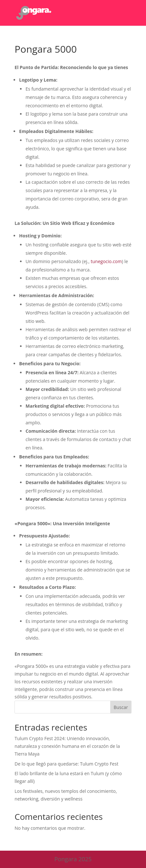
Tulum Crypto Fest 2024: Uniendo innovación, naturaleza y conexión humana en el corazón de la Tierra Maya (67, 746)
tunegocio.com (106, 261)
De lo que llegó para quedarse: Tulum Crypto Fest (66, 764)
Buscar (121, 707)
